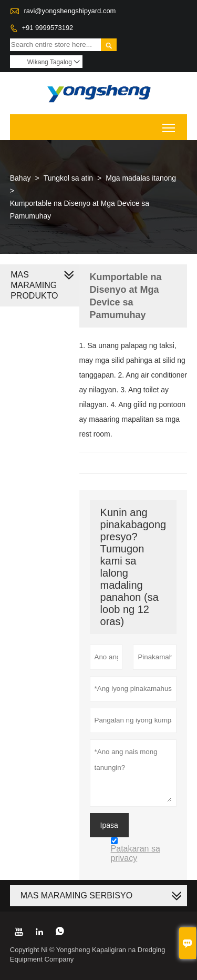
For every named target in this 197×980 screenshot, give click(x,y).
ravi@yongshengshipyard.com (70, 11)
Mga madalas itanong (141, 178)
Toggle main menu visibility (169, 124)
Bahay (20, 178)
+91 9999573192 (47, 28)
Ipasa (109, 825)
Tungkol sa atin (68, 178)
